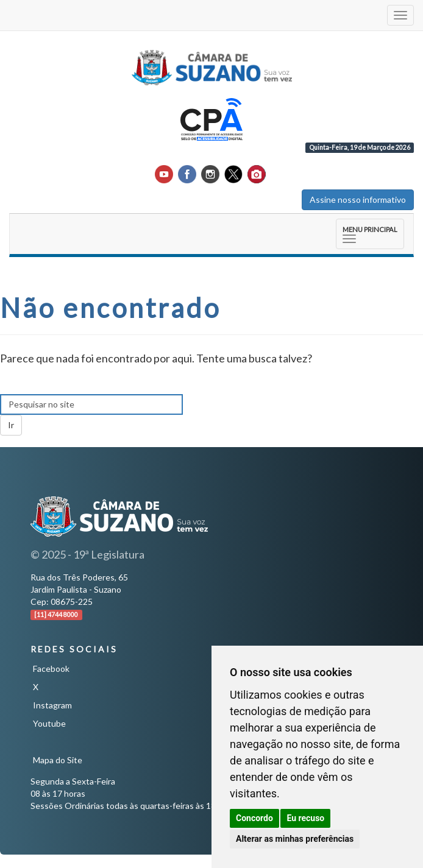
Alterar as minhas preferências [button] (295, 839)
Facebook (51, 669)
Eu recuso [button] (305, 818)
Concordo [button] (254, 818)
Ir (11, 425)
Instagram (52, 705)
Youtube (49, 723)
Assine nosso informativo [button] (358, 199)
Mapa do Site (58, 760)
